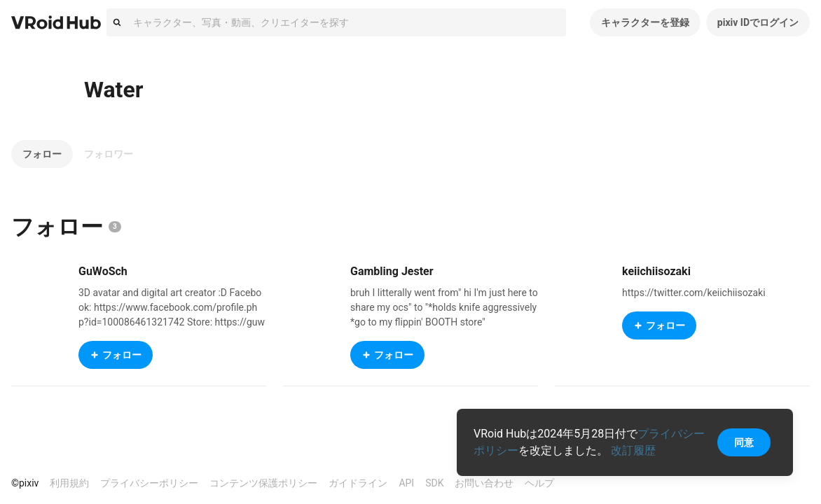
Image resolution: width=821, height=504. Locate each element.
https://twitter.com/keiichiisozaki (694, 293)
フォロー (42, 154)
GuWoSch (103, 271)
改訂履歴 (633, 450)
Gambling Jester (392, 271)
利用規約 (69, 483)
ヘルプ (539, 483)
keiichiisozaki (656, 271)
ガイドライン (358, 483)
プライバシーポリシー (149, 483)
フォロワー (109, 154)
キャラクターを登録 (645, 22)
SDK (434, 483)
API (406, 483)
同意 (744, 442)
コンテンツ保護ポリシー (263, 483)
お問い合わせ (484, 483)
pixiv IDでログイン (758, 22)
